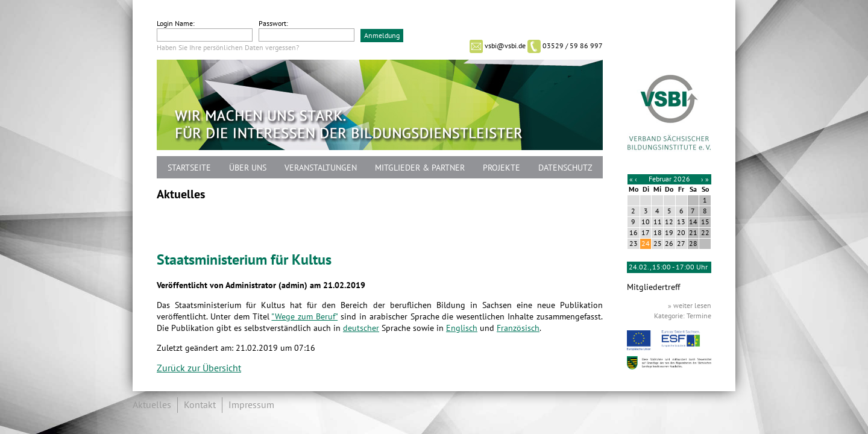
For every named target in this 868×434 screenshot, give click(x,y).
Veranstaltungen (321, 168)
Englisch (462, 328)
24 (646, 244)
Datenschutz (565, 168)
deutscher (361, 328)
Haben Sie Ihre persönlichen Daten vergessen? (228, 48)
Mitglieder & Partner (420, 168)
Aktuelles (152, 405)
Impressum (251, 405)
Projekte (502, 168)
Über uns (248, 168)
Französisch (518, 328)
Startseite (189, 168)
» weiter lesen (690, 306)
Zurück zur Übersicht (199, 368)
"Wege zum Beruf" (304, 317)
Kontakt (200, 405)
